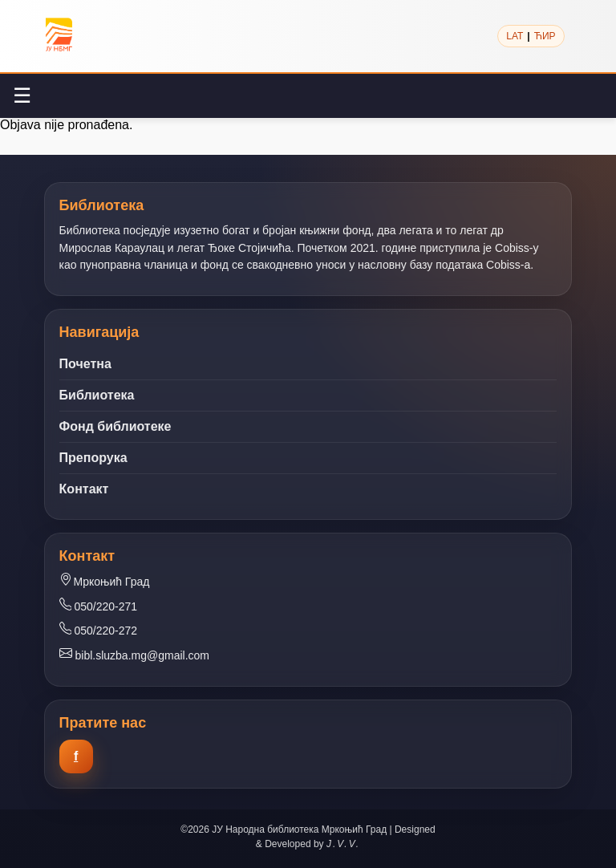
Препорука (93, 458)
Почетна (85, 364)
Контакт (84, 489)
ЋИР (545, 36)
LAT (515, 36)
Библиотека (97, 395)
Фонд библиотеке (115, 426)
